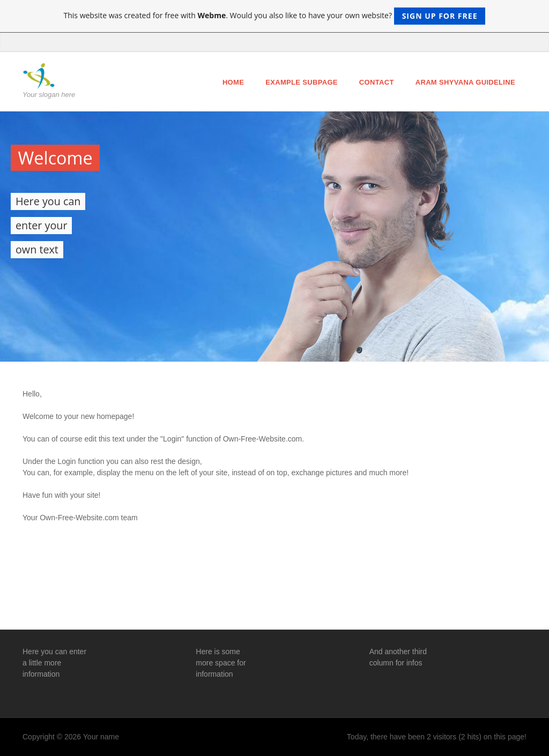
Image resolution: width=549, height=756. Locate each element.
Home (233, 82)
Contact (377, 82)
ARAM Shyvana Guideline (465, 82)
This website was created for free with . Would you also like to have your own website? (275, 16)
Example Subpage (302, 82)
